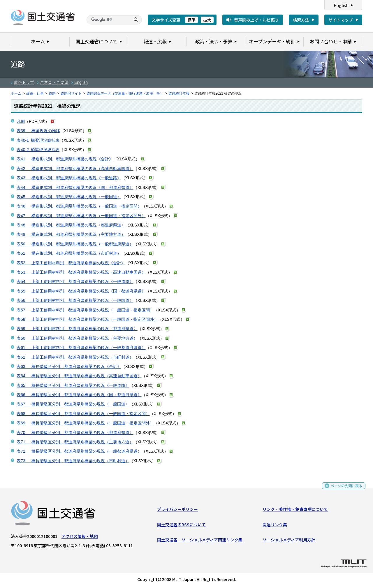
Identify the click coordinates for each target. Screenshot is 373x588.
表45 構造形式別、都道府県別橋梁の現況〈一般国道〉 (69, 197)
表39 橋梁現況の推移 (38, 131)
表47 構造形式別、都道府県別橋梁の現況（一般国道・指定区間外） (81, 216)
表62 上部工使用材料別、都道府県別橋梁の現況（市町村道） (75, 357)
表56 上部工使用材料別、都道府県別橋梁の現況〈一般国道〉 (75, 300)
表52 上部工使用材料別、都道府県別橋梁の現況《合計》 (71, 263)
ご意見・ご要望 (54, 82)
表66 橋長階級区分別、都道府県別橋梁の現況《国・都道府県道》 (79, 395)
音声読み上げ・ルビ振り (256, 20)
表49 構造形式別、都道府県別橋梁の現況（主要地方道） (71, 234)
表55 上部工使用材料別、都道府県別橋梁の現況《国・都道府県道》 (81, 291)
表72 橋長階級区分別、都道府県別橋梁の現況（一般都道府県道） (79, 451)
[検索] (108, 20)
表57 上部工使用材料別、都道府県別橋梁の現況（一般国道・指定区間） (85, 310)
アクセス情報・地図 (80, 538)
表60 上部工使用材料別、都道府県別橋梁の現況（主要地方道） (77, 338)
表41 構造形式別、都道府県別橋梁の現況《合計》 (65, 159)
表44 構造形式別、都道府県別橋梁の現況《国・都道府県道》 (75, 187)
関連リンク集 (275, 526)
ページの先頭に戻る (344, 490)
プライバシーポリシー (177, 511)
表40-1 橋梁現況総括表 (38, 140)
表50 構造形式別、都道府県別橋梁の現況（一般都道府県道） (75, 244)
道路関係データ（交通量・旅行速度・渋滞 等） (125, 93)
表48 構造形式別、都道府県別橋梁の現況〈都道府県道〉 (71, 225)
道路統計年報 (179, 93)
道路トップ (24, 82)
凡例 (21, 121)
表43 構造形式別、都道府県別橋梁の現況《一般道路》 (69, 178)
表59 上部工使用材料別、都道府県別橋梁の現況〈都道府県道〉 (77, 329)
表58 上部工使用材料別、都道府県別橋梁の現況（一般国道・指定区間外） (87, 319)
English (341, 5)
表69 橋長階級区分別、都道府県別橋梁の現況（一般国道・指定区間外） (85, 423)
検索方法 (301, 20)
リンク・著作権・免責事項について (295, 511)
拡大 (207, 20)
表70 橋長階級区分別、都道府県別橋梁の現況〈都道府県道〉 (75, 433)
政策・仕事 (35, 93)
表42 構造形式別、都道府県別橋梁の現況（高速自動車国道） (75, 169)
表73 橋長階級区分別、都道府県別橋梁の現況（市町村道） (73, 461)
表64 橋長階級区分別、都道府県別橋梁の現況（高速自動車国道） (79, 376)
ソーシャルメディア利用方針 (289, 541)
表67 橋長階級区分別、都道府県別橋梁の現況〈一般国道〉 (73, 404)
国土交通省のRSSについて (181, 526)
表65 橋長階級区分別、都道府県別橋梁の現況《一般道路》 (73, 385)
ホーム (16, 93)
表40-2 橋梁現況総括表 (38, 150)
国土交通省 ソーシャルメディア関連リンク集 (200, 541)
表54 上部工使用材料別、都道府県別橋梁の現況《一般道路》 (75, 281)
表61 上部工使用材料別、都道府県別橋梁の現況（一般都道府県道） (81, 348)
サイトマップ (341, 20)
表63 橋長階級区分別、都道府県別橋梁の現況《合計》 (69, 366)
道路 (52, 93)
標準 (191, 20)
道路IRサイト (71, 93)
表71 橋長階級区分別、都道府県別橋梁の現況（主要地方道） (75, 442)
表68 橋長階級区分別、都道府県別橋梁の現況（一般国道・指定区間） (83, 414)
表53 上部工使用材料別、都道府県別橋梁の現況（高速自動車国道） (81, 272)
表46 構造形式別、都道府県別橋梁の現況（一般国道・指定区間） (79, 206)
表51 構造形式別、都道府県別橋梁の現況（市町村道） (69, 253)
